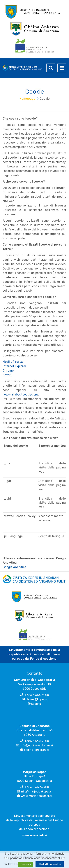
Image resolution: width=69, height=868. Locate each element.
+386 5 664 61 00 (37, 695)
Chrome (8, 371)
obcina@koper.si (36, 699)
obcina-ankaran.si (36, 750)
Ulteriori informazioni (50, 864)
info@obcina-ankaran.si (36, 745)
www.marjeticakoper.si (36, 796)
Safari (7, 375)
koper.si (36, 704)
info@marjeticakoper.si (36, 791)
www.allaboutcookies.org (21, 394)
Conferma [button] (26, 864)
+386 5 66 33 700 (37, 787)
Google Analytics (14, 567)
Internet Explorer (14, 366)
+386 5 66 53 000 (37, 741)
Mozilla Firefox (13, 362)
